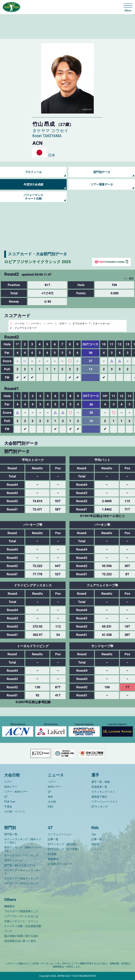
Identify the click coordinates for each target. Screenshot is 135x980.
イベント (97, 849)
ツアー (8, 782)
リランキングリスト (103, 792)
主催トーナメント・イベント (21, 921)
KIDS (51, 807)
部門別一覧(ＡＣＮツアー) (20, 865)
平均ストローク (13, 860)
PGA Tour (10, 802)
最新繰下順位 (99, 797)
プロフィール (33, 172)
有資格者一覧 (99, 787)
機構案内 (9, 906)
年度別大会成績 (33, 184)
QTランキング (100, 807)
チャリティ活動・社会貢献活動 (23, 926)
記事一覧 (53, 839)
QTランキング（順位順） (63, 844)
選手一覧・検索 (101, 782)
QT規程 (52, 854)
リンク (8, 931)
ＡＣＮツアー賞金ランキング (21, 878)
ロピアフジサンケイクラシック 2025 (38, 262)
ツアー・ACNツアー (16, 792)
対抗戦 (95, 844)
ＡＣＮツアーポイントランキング (23, 872)
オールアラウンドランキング (21, 856)
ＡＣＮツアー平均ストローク (21, 883)
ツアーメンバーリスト (105, 802)
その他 (52, 802)
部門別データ (102, 172)
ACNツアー (11, 787)
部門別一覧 (11, 834)
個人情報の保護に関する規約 (21, 936)
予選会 (8, 807)
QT (6, 797)
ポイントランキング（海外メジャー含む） (23, 841)
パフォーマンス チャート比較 (33, 197)
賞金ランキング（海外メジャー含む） (23, 849)
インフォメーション (60, 834)
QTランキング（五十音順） (64, 849)
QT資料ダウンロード (60, 864)
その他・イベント (15, 812)
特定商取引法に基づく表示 (20, 941)
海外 (50, 797)
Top (94, 834)
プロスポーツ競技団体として (21, 911)
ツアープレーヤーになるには (21, 916)
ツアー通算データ (102, 184)
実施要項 (53, 859)
